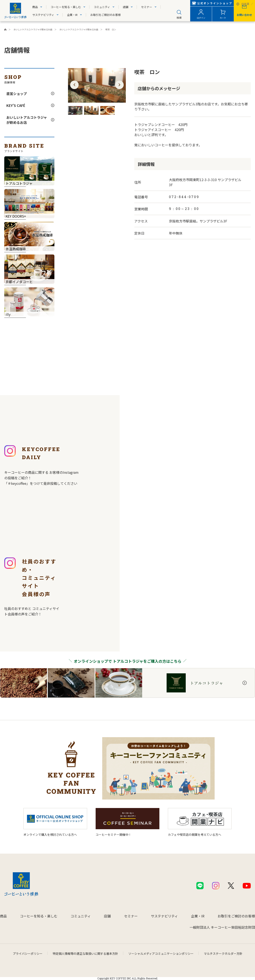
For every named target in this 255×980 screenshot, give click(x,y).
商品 (35, 7)
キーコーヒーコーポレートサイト (5, 29)
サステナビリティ (43, 15)
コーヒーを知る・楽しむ (66, 7)
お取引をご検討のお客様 (106, 15)
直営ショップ (17, 94)
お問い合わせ (244, 15)
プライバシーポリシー (28, 953)
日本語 (245, 4)
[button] (74, 85)
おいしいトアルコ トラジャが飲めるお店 (79, 29)
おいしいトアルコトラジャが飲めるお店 (27, 120)
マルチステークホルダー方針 (223, 953)
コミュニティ (102, 7)
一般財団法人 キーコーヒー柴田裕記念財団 (222, 927)
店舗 (126, 7)
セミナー (147, 7)
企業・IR (72, 15)
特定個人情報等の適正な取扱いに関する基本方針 (85, 953)
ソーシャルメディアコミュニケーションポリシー (161, 953)
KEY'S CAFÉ (16, 105)
